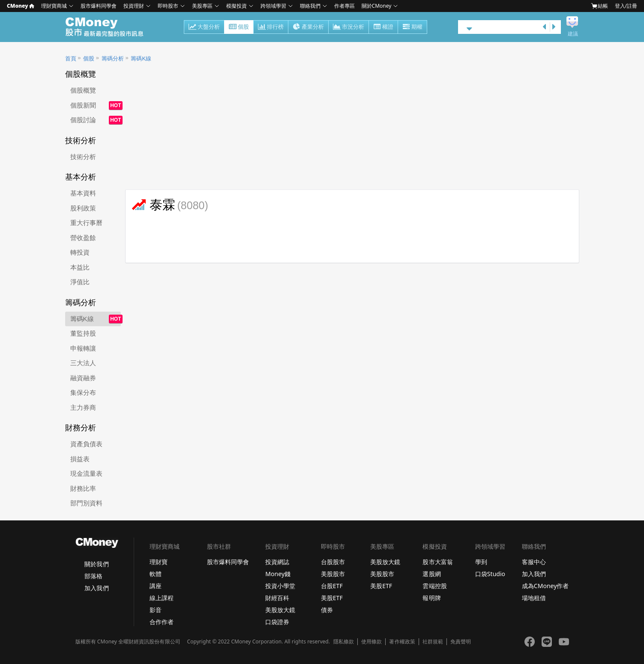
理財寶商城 (54, 6)
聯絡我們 (310, 6)
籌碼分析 (113, 59)
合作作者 (162, 622)
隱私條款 (344, 642)
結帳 (599, 6)
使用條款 (371, 642)
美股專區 (202, 6)
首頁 (71, 59)
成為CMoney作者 (545, 586)
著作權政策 (402, 642)
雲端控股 (434, 586)
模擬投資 (237, 6)
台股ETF (332, 586)
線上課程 (162, 598)
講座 (156, 586)
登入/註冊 (626, 6)
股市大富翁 (437, 562)
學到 (481, 562)
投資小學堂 (280, 586)
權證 (383, 27)
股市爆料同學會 (99, 6)
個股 (239, 27)
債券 (327, 610)
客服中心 (534, 562)
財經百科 (277, 598)
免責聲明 (461, 642)
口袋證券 (277, 622)
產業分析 (308, 27)
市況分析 (349, 27)
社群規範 (433, 642)
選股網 (431, 574)
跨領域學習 (273, 6)
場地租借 (534, 598)
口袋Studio (490, 574)
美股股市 (333, 574)
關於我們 (96, 564)
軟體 (156, 574)
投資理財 (134, 6)
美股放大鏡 (280, 610)
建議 (573, 34)
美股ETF (332, 598)
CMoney (21, 6)
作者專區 (344, 6)
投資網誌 (277, 562)
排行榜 (271, 27)
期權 (412, 27)
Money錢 (278, 574)
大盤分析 (204, 27)
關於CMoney (377, 6)
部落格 (93, 576)
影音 (156, 610)
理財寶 (159, 562)
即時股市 (168, 6)
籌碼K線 (141, 59)
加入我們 (96, 588)
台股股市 (333, 562)
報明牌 (431, 598)
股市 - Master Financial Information (109, 27)
